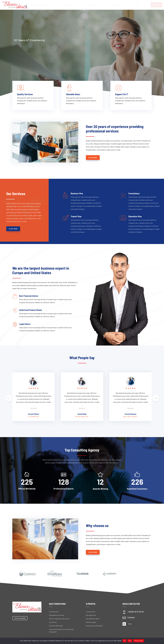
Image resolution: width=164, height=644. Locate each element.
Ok (125, 641)
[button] (155, 398)
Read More (34, 408)
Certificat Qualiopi (20, 618)
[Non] (161, 641)
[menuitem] (41, 5)
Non (130, 641)
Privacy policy (139, 641)
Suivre (130, 624)
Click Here (93, 158)
